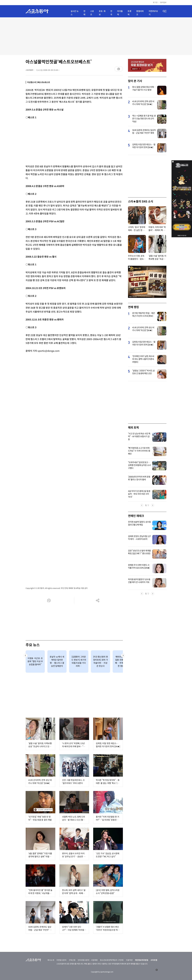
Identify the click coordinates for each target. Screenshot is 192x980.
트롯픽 (129, 13)
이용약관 (129, 960)
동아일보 (163, 3)
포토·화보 (102, 13)
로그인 (155, 3)
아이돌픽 (120, 13)
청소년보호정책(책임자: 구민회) (112, 960)
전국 (111, 13)
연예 (84, 13)
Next (153, 505)
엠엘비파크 (140, 13)
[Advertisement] (96, 36)
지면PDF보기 (153, 13)
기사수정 (49, 71)
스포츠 (92, 13)
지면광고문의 (61, 960)
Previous (142, 505)
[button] (26, 655)
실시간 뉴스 (75, 13)
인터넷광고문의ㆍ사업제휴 (88, 960)
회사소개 (51, 960)
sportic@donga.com (49, 351)
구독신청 (72, 960)
